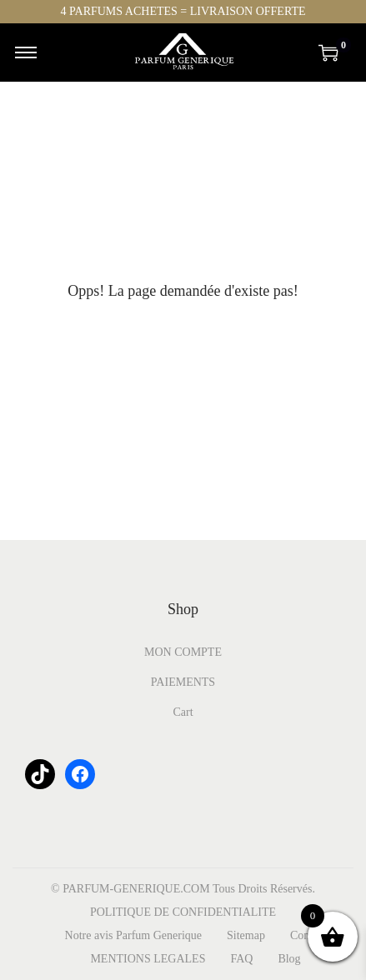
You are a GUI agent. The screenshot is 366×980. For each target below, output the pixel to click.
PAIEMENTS (183, 682)
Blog (289, 959)
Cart (183, 712)
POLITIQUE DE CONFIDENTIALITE (183, 912)
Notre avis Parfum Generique (133, 935)
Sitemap (246, 935)
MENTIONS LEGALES (148, 959)
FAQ (241, 959)
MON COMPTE (183, 652)
